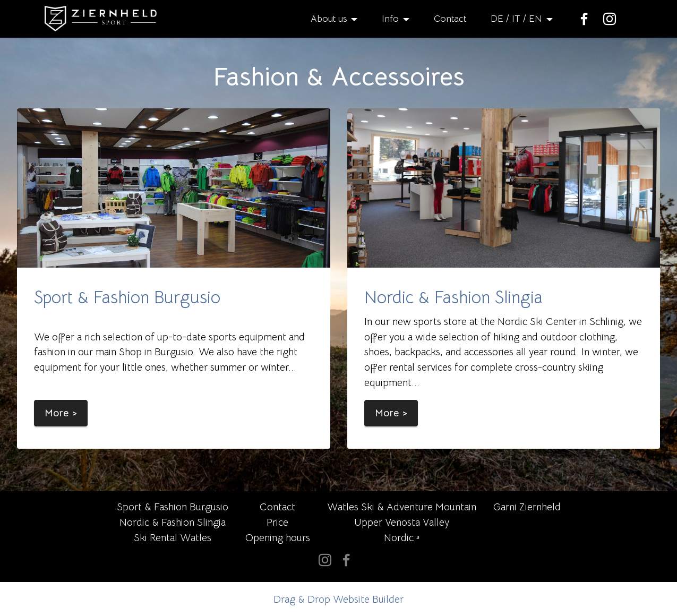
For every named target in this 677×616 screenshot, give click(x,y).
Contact (450, 19)
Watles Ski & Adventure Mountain (402, 507)
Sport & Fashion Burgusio (127, 297)
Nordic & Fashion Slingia (453, 297)
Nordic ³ (402, 538)
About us (329, 19)
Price (277, 522)
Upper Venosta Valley (402, 522)
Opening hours (278, 538)
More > (61, 413)
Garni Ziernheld (527, 507)
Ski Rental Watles (173, 538)
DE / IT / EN (516, 19)
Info (390, 19)
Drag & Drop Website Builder (338, 599)
